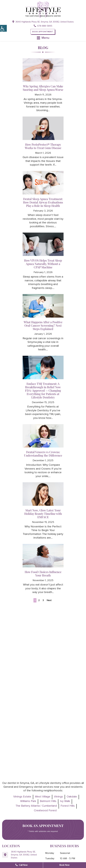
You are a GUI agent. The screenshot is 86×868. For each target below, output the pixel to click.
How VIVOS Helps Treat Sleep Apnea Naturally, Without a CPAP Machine (43, 264)
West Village (43, 797)
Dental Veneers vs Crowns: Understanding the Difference (43, 454)
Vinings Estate (22, 797)
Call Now (21, 865)
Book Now (64, 865)
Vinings (58, 797)
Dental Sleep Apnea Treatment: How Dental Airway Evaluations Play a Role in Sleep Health (43, 202)
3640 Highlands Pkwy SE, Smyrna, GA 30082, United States (43, 22)
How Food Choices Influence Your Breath (43, 574)
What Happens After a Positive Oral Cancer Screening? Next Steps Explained (43, 325)
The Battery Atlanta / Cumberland (36, 806)
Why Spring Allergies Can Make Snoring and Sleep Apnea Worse (43, 88)
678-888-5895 (43, 26)
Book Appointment (43, 32)
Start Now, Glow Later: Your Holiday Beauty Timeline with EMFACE (43, 514)
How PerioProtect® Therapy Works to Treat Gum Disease (43, 146)
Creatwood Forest (45, 810)
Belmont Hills (48, 801)
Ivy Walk (65, 801)
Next (49, 600)
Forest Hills (68, 806)
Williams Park (28, 801)
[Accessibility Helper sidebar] (3, 28)
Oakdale (72, 797)
